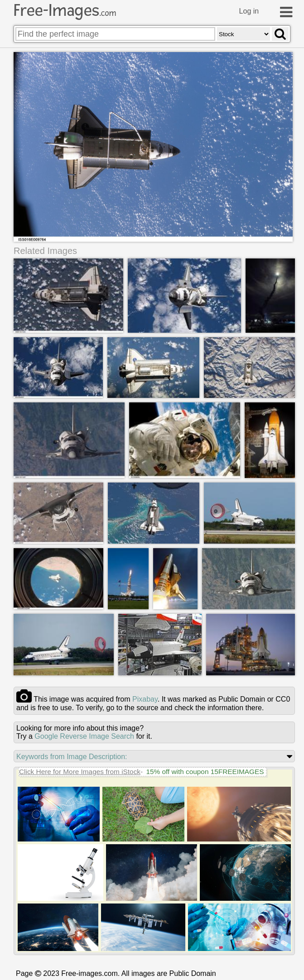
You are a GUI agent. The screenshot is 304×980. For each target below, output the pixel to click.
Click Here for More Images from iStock (80, 772)
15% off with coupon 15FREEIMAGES (205, 772)
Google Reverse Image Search (84, 736)
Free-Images (65, 10)
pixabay (145, 699)
